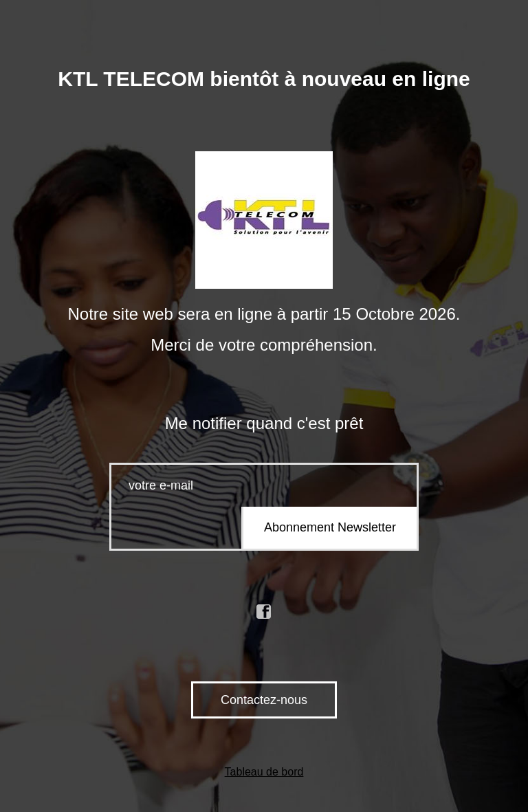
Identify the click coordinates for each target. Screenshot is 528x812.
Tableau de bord (264, 772)
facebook (264, 612)
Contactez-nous (264, 700)
